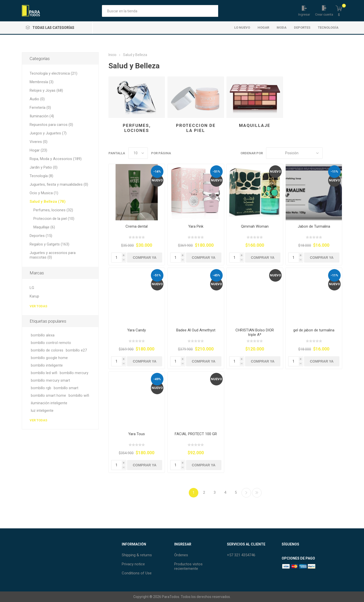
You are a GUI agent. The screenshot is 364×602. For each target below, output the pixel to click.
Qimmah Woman (255, 226)
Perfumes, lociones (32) (53, 210)
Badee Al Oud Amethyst (196, 330)
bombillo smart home (48, 396)
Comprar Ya (145, 258)
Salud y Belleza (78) (48, 202)
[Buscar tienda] (160, 11)
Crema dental (137, 226)
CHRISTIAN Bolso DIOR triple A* (255, 332)
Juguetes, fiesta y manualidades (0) (59, 184)
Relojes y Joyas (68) (46, 90)
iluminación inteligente (49, 403)
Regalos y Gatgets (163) (49, 244)
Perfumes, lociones (137, 128)
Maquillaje (255, 125)
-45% (216, 275)
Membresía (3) (42, 82)
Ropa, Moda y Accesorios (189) (56, 159)
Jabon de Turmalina (314, 226)
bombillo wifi (79, 396)
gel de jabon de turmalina (314, 330)
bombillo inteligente (47, 365)
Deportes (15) (41, 236)
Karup (34, 296)
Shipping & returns (137, 555)
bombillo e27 (76, 350)
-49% (157, 379)
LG (32, 288)
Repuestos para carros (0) (51, 125)
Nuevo (157, 180)
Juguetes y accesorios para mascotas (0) (53, 255)
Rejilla (329, 153)
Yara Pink (196, 226)
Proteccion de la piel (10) (54, 219)
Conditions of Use (137, 573)
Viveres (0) (39, 142)
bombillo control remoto (51, 343)
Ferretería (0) (40, 108)
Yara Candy (137, 330)
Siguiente (246, 493)
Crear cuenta (324, 14)
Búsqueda (224, 11)
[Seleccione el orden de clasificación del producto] (294, 153)
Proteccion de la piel (196, 128)
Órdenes (181, 555)
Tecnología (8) (41, 176)
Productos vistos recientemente (188, 566)
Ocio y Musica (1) (44, 193)
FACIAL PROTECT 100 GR (196, 434)
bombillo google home (49, 358)
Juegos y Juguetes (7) (48, 133)
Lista (338, 153)
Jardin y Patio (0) (44, 167)
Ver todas (38, 306)
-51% (216, 171)
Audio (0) (37, 99)
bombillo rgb (41, 388)
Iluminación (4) (42, 116)
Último (257, 493)
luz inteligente (42, 411)
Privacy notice (133, 564)
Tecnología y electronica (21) (53, 73)
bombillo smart (66, 388)
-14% (157, 171)
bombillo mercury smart (50, 381)
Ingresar (304, 14)
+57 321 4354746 (241, 555)
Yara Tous (137, 434)
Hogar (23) (38, 150)
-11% (334, 171)
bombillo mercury (74, 373)
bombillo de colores (47, 350)
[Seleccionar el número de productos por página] (138, 153)
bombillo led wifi (44, 373)
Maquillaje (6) (44, 227)
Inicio (112, 55)
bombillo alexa (43, 335)
